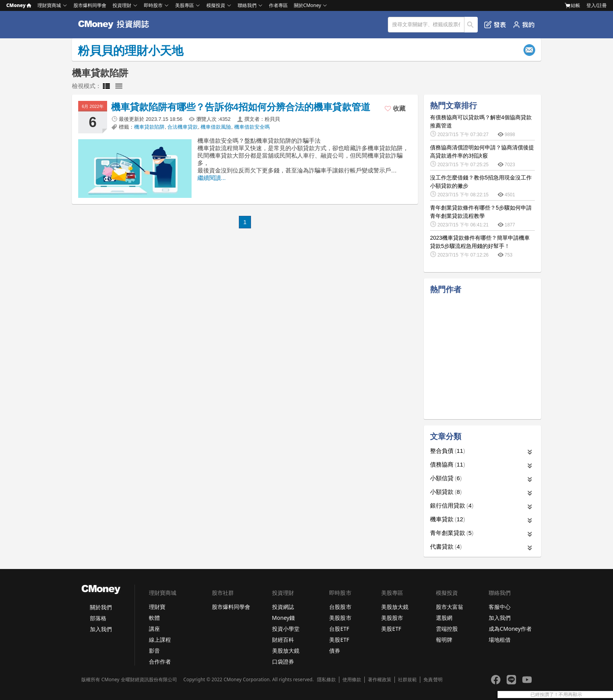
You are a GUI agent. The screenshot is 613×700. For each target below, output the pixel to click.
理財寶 (157, 607)
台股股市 (340, 607)
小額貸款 (446, 492)
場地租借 (500, 640)
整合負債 (448, 451)
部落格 (98, 618)
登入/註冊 (597, 5)
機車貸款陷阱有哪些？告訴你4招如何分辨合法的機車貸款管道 (241, 107)
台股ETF (339, 629)
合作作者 (160, 661)
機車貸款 (448, 519)
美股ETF (339, 640)
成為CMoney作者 (510, 629)
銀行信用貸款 (452, 505)
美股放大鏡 (286, 651)
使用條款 (352, 680)
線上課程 (160, 640)
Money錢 (284, 618)
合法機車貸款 (183, 127)
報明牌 (444, 640)
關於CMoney (308, 5)
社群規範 (407, 680)
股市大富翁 (450, 607)
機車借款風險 (216, 127)
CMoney (19, 5)
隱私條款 (326, 680)
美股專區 (185, 5)
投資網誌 (283, 607)
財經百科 (283, 640)
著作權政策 (380, 680)
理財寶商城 (49, 5)
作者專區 (278, 5)
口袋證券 (283, 661)
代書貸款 (446, 547)
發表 (495, 25)
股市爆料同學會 (90, 5)
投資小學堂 (286, 629)
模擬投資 (216, 5)
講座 (154, 629)
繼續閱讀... (212, 178)
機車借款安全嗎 (252, 127)
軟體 (154, 618)
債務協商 (448, 464)
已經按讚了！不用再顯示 (579, 695)
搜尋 (471, 25)
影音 (154, 651)
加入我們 (101, 629)
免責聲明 (433, 680)
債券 (335, 651)
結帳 (572, 5)
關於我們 (101, 607)
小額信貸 (446, 478)
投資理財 (122, 5)
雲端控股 (447, 629)
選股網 (444, 618)
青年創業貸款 (452, 533)
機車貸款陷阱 (149, 127)
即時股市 (153, 5)
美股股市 (340, 618)
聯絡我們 (247, 5)
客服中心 (500, 607)
